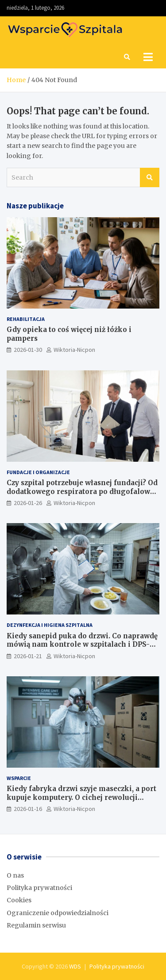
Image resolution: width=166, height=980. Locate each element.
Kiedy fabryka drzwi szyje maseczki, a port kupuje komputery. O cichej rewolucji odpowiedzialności (81, 797)
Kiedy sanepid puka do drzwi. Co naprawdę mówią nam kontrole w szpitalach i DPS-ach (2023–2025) (82, 645)
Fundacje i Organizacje (38, 472)
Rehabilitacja (26, 319)
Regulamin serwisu (36, 925)
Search (150, 177)
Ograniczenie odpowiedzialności (58, 913)
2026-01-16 (28, 809)
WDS (75, 966)
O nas (15, 875)
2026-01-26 (28, 503)
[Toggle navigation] (148, 57)
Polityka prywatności (39, 888)
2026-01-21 (28, 656)
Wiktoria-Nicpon (74, 350)
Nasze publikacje (35, 206)
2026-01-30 (28, 350)
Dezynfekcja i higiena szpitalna (50, 625)
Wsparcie (19, 778)
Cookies (19, 900)
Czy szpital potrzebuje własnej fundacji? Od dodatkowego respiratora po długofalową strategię (82, 491)
